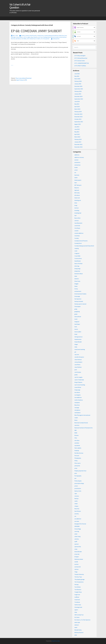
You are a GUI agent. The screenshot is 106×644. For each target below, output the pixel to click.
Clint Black (77, 228)
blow (76, 203)
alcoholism (77, 162)
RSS (26, 80)
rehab (76, 504)
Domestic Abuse (79, 274)
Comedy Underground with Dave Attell (53, 36)
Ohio (76, 438)
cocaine (76, 231)
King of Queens (34, 37)
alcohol (76, 160)
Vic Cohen (77, 617)
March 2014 (77, 109)
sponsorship (78, 547)
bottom (77, 208)
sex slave (77, 521)
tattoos (77, 569)
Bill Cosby (77, 193)
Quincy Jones (78, 491)
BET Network (78, 185)
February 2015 (78, 91)
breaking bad (78, 213)
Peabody (77, 451)
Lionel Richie (78, 387)
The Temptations (79, 582)
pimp (76, 468)
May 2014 (77, 104)
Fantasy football (79, 301)
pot (75, 478)
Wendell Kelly (78, 630)
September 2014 (79, 99)
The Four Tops (78, 577)
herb (76, 327)
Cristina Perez (78, 258)
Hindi (76, 334)
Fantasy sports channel (80, 304)
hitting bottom (78, 337)
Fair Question (78, 299)
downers (77, 279)
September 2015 (79, 89)
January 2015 (78, 94)
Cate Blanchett (78, 223)
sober (76, 534)
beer (76, 183)
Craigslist (77, 253)
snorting (77, 531)
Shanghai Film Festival (80, 524)
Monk (49, 37)
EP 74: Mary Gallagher (80, 56)
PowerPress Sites (56, 641)
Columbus (77, 236)
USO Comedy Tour (31, 39)
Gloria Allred (78, 317)
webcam (77, 625)
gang (76, 309)
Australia (77, 175)
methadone (77, 413)
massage (77, 408)
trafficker (77, 597)
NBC (76, 430)
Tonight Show (78, 592)
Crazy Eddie (77, 256)
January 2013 (78, 142)
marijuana (77, 402)
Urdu (76, 612)
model (76, 418)
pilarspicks (77, 466)
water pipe (77, 622)
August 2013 (78, 124)
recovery (77, 496)
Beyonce (77, 188)
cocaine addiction (79, 233)
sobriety (77, 539)
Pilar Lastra (77, 463)
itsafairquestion (56, 39)
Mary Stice (77, 405)
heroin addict (78, 332)
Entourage (13, 37)
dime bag (77, 266)
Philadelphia (78, 458)
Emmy (76, 289)
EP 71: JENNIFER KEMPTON (82, 63)
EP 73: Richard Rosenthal (81, 58)
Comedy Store (40, 36)
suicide (76, 562)
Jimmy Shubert (19, 37)
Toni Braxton (78, 590)
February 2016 (78, 81)
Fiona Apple (78, 306)
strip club (77, 554)
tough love (77, 595)
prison (76, 486)
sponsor (77, 544)
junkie (76, 375)
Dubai (76, 286)
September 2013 (79, 122)
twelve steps (78, 605)
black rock (77, 198)
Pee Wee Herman (79, 453)
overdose (77, 443)
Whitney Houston (79, 632)
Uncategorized (78, 607)
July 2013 (77, 127)
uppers (76, 610)
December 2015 (78, 86)
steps (76, 549)
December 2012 (78, 144)
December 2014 (78, 96)
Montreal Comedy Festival (56, 37)
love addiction (78, 397)
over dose (77, 440)
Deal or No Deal (78, 264)
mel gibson (77, 410)
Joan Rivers (77, 365)
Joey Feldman (78, 367)
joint (76, 370)
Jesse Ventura (78, 360)
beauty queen (78, 180)
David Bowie (78, 261)
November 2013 (78, 117)
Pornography (78, 476)
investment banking (80, 349)
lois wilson (77, 392)
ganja (76, 314)
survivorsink (78, 567)
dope (76, 276)
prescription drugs (79, 483)
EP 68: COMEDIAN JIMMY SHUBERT (36, 31)
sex (75, 516)
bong (76, 205)
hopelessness (78, 339)
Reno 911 (13, 39)
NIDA (76, 433)
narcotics (77, 425)
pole (76, 473)
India (76, 347)
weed (76, 627)
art (75, 173)
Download (29, 78)
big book (77, 190)
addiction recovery (79, 157)
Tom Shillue (24, 39)
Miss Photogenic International (82, 415)
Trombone (77, 602)
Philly (76, 461)
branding (77, 210)
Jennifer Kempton (79, 357)
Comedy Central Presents (31, 36)
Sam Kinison (18, 39)
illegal (76, 344)
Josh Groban (78, 372)
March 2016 (77, 79)
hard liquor (77, 324)
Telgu (76, 572)
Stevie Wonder (78, 552)
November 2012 (78, 147)
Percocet (77, 456)
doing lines (77, 271)
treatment (77, 600)
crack (76, 251)
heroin (76, 329)
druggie (76, 284)
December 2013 (78, 114)
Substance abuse (79, 559)
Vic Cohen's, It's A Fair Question (42, 39)
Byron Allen (77, 218)
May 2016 (77, 76)
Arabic (76, 167)
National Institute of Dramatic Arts (84, 428)
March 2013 (77, 137)
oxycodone (77, 445)
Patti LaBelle (78, 448)
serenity (77, 514)
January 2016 (78, 84)
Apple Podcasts (20, 80)
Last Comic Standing (43, 37)
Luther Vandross (79, 400)
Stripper (77, 557)
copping (77, 248)
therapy (77, 584)
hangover (77, 322)
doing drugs (77, 269)
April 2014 (77, 107)
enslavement (78, 291)
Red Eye (64, 37)
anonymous (77, 165)
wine (76, 635)
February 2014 (78, 112)
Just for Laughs (27, 37)
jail (75, 352)
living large (77, 390)
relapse (76, 506)
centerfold (77, 226)
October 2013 (78, 119)
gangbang (77, 312)
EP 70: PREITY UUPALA (80, 66)
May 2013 (77, 132)
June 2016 (77, 74)
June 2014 (77, 101)
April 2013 (77, 134)
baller (76, 178)
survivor (77, 564)
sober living (77, 536)
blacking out (78, 200)
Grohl (76, 319)
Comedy (23, 36)
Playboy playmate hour (80, 471)
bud (75, 215)
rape (76, 493)
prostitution (78, 488)
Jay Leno (77, 354)
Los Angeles (78, 395)
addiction (77, 155)
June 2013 (77, 129)
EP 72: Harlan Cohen (80, 61)
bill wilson (77, 195)
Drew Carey (64, 36)
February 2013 (78, 139)
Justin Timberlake (79, 380)
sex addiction (78, 519)
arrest (76, 170)
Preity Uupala (78, 481)
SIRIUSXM (77, 526)
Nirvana (76, 435)
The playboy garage (80, 579)
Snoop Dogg (78, 529)
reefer (76, 501)
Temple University (79, 574)
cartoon (77, 221)
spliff (76, 541)
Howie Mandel (78, 342)
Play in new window (20, 78)
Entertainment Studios (80, 294)
